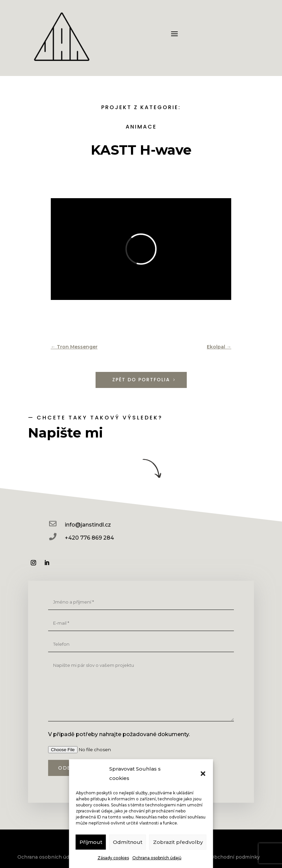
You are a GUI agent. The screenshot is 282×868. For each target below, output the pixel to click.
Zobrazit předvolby (178, 842)
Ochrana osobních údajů (157, 858)
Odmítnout (128, 842)
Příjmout (91, 842)
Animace (141, 127)
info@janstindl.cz (88, 525)
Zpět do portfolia (141, 380)
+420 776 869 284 (89, 538)
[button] (203, 774)
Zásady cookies (113, 858)
